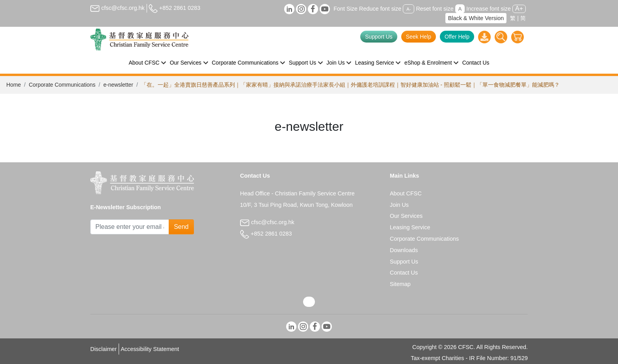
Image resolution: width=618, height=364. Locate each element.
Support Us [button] (303, 63)
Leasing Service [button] (375, 63)
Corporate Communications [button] (245, 63)
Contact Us (476, 63)
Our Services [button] (186, 63)
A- (409, 9)
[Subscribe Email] (130, 227)
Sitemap (400, 284)
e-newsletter (118, 85)
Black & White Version (476, 18)
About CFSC (406, 193)
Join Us (399, 205)
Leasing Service (410, 227)
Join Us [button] (335, 63)
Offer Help (457, 37)
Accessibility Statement (150, 349)
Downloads (404, 250)
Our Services (406, 216)
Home (14, 85)
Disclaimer (103, 349)
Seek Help (419, 37)
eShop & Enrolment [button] (428, 63)
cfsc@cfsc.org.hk (117, 8)
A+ (519, 8)
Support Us (379, 37)
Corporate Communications (62, 85)
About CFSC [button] (144, 63)
